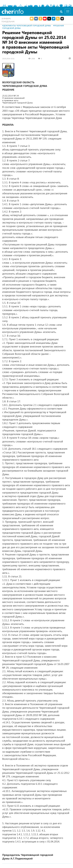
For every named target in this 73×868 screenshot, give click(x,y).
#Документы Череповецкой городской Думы (27, 25)
